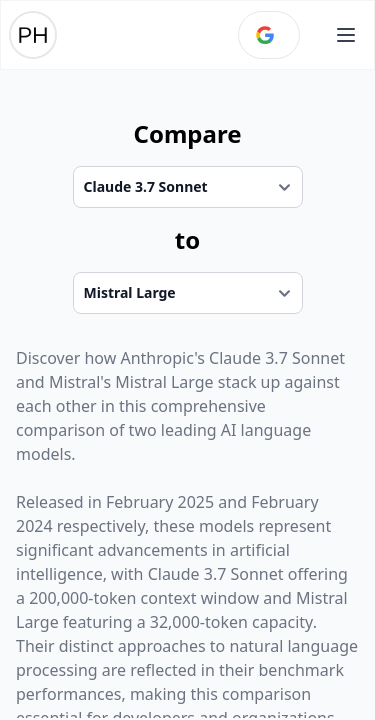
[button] (346, 35)
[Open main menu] (346, 35)
